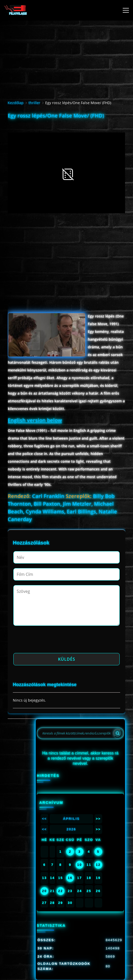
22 (60, 891)
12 (98, 865)
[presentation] (52, 641)
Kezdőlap (16, 103)
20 (44, 891)
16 (70, 878)
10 (80, 865)
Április (71, 819)
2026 (71, 829)
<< (44, 819)
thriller (34, 103)
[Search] (118, 733)
